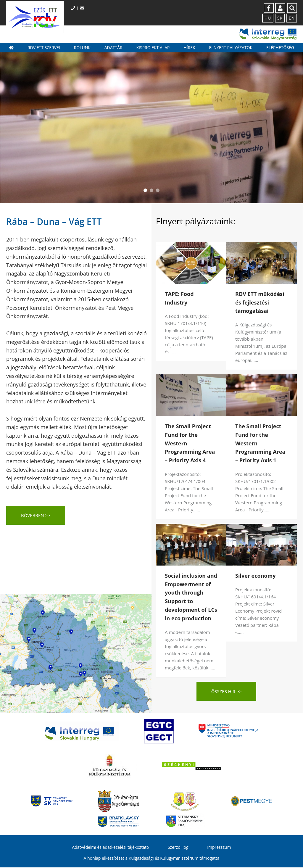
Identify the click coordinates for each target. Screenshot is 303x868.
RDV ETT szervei (44, 48)
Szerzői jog (178, 847)
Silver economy (256, 576)
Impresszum (219, 847)
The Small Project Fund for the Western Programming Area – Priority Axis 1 (260, 444)
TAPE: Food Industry (179, 298)
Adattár (113, 48)
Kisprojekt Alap (153, 48)
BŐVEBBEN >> (36, 516)
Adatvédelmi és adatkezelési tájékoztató (110, 847)
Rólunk (82, 48)
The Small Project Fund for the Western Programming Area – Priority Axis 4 (190, 444)
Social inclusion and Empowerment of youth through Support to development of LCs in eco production (191, 597)
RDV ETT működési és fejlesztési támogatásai (260, 303)
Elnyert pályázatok (231, 48)
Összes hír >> (227, 692)
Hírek (189, 48)
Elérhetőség (280, 48)
